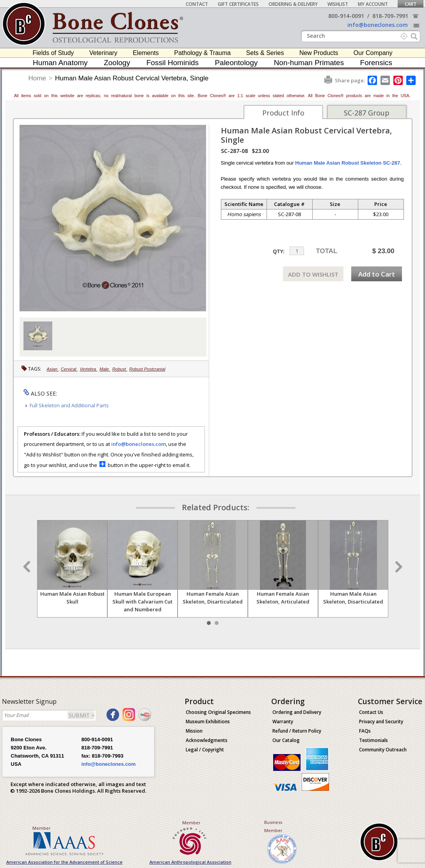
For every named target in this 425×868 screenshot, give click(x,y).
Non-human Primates (309, 63)
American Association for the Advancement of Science (64, 862)
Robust (120, 369)
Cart (411, 4)
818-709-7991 (390, 16)
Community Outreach (383, 750)
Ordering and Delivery (297, 712)
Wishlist (338, 4)
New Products (319, 53)
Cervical (69, 369)
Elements (146, 53)
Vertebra (88, 369)
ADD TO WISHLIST (313, 274)
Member (42, 828)
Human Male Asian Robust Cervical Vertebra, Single (132, 78)
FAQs (365, 731)
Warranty (283, 722)
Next (398, 567)
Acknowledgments (207, 740)
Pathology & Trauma (202, 53)
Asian (53, 369)
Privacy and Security (381, 722)
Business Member (273, 826)
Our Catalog (286, 740)
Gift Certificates (238, 4)
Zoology (117, 63)
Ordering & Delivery (293, 4)
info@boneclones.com (378, 25)
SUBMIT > (82, 715)
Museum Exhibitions (208, 722)
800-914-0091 (346, 16)
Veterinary (103, 53)
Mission (194, 731)
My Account (373, 4)
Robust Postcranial (147, 369)
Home (37, 78)
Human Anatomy (60, 63)
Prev (28, 567)
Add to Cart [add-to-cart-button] (377, 274)
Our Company (373, 53)
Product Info (283, 113)
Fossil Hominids (172, 63)
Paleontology (236, 63)
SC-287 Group (367, 113)
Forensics (376, 63)
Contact (197, 4)
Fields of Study (53, 53)
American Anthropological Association (190, 862)
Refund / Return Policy (297, 731)
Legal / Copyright (205, 750)
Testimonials (373, 740)
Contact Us (371, 712)
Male (105, 369)
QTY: (279, 251)
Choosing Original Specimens (218, 712)
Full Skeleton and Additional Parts (69, 405)
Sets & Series (265, 53)
